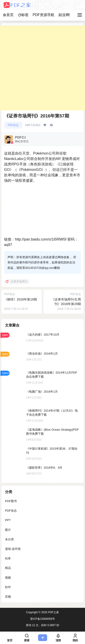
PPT (8, 520)
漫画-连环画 (13, 549)
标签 (23, 15)
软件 (8, 587)
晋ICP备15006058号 (42, 619)
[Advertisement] (42, 68)
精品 (8, 568)
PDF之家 (53, 612)
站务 (8, 558)
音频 (8, 597)
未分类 (9, 539)
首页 (8, 15)
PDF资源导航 (44, 15)
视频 (8, 577)
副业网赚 (66, 15)
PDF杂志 (13, 125)
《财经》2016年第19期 (21, 299)
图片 (8, 530)
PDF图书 (11, 501)
